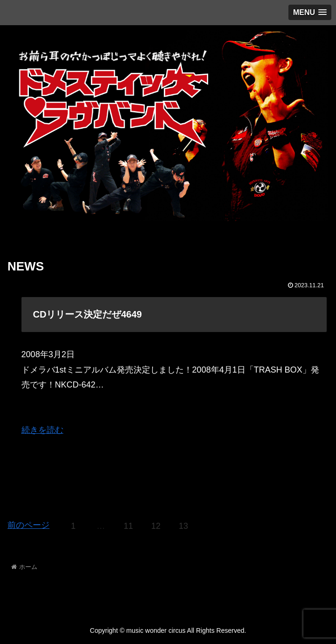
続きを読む (42, 430)
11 (128, 526)
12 (156, 526)
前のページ (28, 525)
